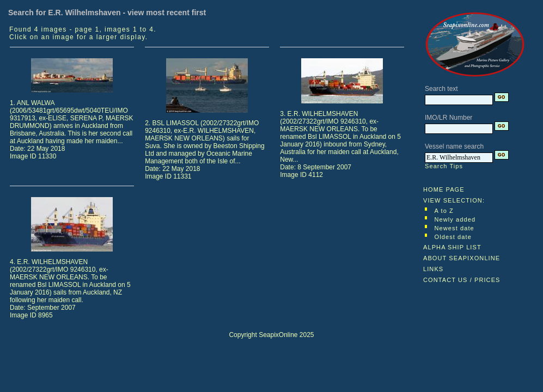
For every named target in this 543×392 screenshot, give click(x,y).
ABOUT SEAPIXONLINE (462, 258)
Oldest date (453, 237)
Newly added (455, 219)
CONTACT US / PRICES (462, 280)
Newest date (454, 228)
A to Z (444, 211)
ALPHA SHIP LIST (452, 247)
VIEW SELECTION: (454, 200)
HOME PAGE (444, 189)
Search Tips (444, 166)
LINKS (433, 269)
